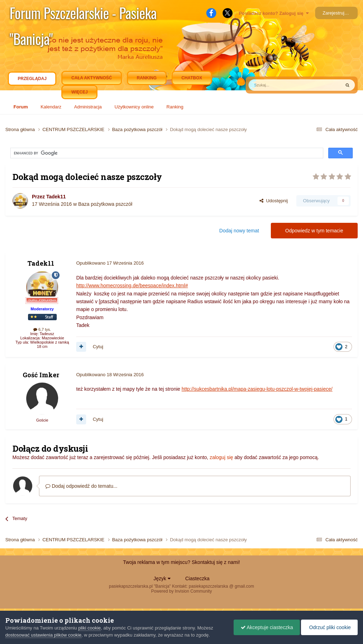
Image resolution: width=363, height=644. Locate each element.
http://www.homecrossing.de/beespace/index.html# (132, 286)
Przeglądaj (32, 80)
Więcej (79, 92)
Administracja (88, 107)
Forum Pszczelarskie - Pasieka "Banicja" (83, 14)
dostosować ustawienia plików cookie (43, 635)
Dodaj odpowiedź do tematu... (81, 486)
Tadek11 (56, 197)
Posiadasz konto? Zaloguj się (274, 13)
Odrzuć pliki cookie (328, 627)
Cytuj (98, 347)
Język (162, 578)
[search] (76, 153)
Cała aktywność (91, 78)
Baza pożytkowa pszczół (105, 204)
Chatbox (192, 78)
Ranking (175, 107)
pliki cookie (90, 628)
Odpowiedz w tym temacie (314, 231)
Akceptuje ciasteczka (265, 627)
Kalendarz (51, 107)
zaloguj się (221, 457)
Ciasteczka (197, 578)
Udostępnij (274, 201)
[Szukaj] (278, 85)
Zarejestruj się (337, 13)
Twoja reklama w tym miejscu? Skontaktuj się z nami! (181, 562)
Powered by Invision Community (181, 591)
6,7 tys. (42, 329)
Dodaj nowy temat (239, 231)
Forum (21, 107)
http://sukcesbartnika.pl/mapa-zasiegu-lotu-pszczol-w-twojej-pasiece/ (257, 389)
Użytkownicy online (134, 107)
